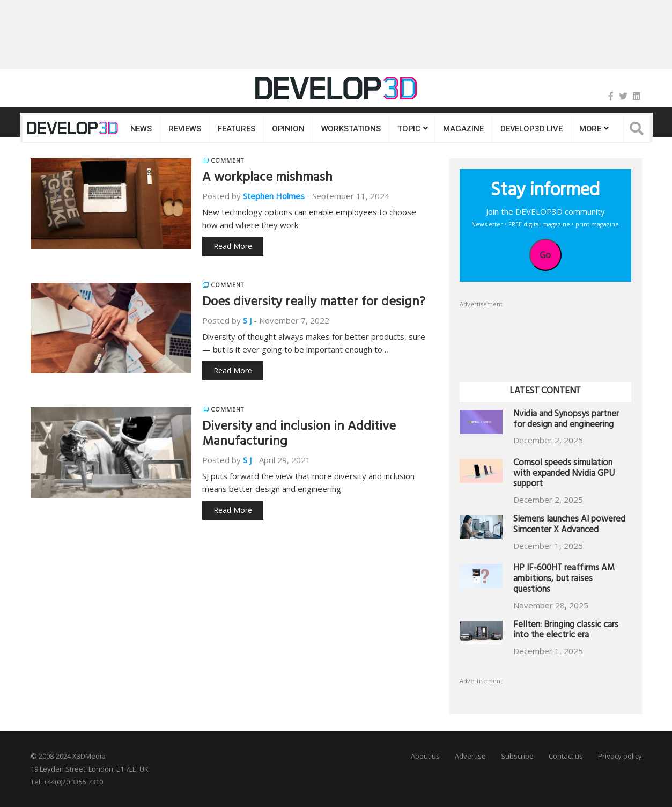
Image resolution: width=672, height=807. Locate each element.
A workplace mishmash (267, 179)
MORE (590, 129)
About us (425, 756)
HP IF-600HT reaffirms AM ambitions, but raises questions (564, 580)
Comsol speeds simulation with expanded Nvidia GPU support (564, 475)
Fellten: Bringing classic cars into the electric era (566, 631)
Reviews (185, 129)
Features (237, 129)
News (141, 129)
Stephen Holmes (274, 196)
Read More (233, 246)
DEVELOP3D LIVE (531, 129)
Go (545, 255)
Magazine (463, 129)
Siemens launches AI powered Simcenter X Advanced (569, 526)
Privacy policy (620, 756)
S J (247, 320)
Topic (409, 129)
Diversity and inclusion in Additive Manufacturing (299, 435)
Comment (227, 160)
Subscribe (517, 756)
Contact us (566, 756)
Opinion (288, 129)
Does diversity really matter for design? (314, 303)
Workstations (351, 129)
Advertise (470, 756)
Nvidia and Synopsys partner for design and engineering (566, 420)
